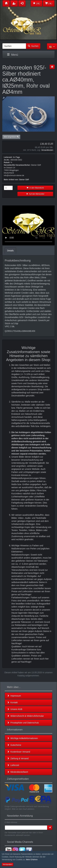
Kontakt (12, 702)
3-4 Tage (16, 157)
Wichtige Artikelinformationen (22, 738)
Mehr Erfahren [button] (32, 860)
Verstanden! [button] (8, 864)
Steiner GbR (24, 180)
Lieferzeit (13, 765)
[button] (52, 46)
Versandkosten (47, 150)
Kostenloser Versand (19, 752)
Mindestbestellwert (18, 772)
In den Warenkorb (35, 188)
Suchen (33, 46)
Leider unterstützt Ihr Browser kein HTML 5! (28, 225)
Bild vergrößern (11, 137)
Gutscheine (14, 745)
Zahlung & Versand (18, 758)
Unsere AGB (15, 709)
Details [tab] (10, 251)
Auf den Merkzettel (35, 194)
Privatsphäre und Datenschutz (23, 723)
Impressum (14, 696)
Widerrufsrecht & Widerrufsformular (25, 716)
